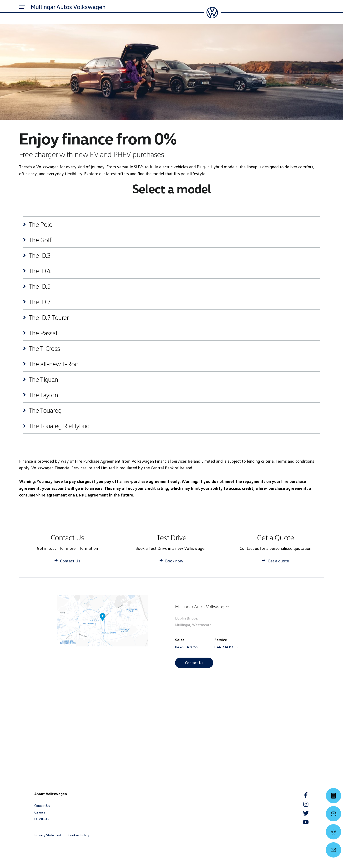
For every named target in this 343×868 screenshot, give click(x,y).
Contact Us (194, 663)
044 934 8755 (187, 647)
